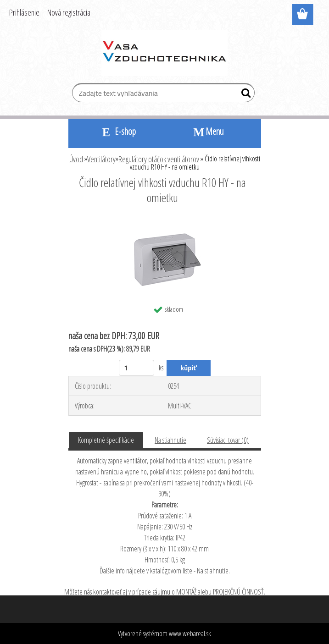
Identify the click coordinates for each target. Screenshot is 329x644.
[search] (244, 95)
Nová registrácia (69, 12)
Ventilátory (101, 159)
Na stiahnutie (170, 440)
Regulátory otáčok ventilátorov (159, 159)
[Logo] (164, 53)
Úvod (76, 159)
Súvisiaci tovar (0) (228, 440)
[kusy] (137, 368)
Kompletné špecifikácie (106, 440)
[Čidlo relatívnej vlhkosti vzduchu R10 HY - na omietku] (164, 223)
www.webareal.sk (190, 633)
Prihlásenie (24, 12)
